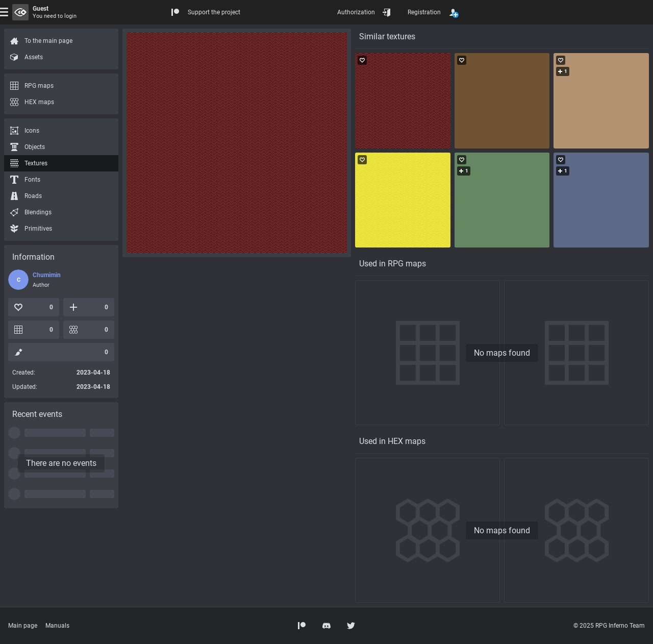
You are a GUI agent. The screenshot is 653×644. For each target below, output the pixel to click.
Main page (23, 626)
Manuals (57, 626)
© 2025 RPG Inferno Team (609, 626)
